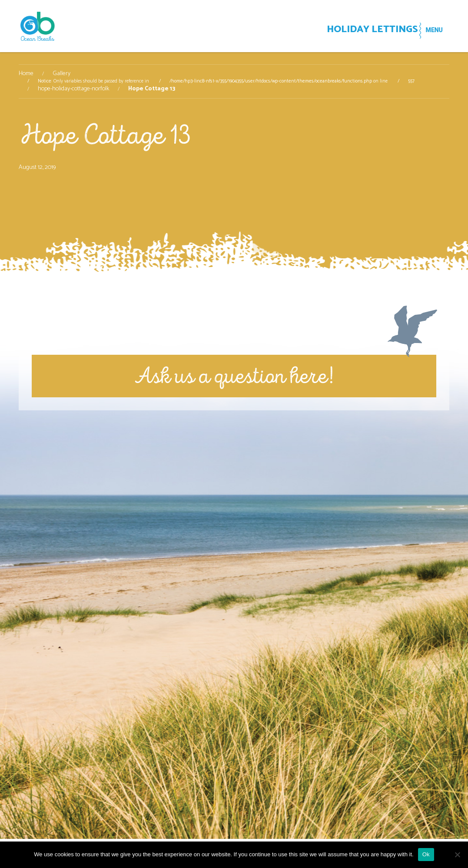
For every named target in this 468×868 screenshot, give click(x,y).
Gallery (61, 74)
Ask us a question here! (234, 376)
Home (26, 74)
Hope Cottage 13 (105, 135)
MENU (429, 30)
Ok (426, 854)
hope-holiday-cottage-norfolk (73, 89)
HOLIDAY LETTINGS (351, 31)
